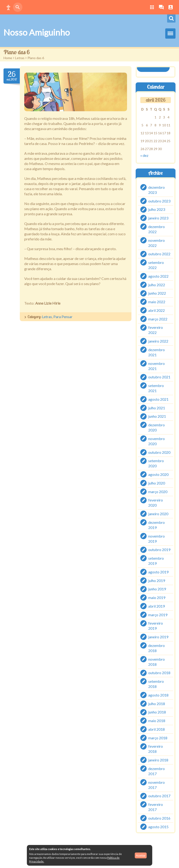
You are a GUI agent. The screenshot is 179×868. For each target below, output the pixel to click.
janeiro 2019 (158, 637)
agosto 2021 (158, 399)
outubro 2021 (159, 377)
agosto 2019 (158, 572)
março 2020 (158, 491)
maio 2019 (157, 597)
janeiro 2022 (158, 341)
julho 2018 (157, 703)
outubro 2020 (159, 452)
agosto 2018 (158, 695)
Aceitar (141, 855)
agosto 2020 (158, 474)
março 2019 (158, 614)
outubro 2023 (159, 201)
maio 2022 (157, 302)
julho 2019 (157, 580)
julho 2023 (157, 209)
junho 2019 (157, 589)
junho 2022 (157, 293)
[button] (8, 7)
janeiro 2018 (158, 760)
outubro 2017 (159, 796)
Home (8, 58)
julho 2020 (157, 483)
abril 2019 (157, 606)
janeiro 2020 (158, 514)
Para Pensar (63, 317)
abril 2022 (157, 310)
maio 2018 (157, 721)
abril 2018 (157, 729)
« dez (144, 155)
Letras (20, 58)
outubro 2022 (159, 254)
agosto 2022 (158, 276)
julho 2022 (157, 284)
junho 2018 (157, 712)
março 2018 (158, 738)
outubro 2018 (159, 673)
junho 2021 (157, 416)
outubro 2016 (159, 818)
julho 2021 (157, 408)
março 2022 (158, 319)
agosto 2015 (158, 826)
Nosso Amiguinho (37, 32)
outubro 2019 (159, 550)
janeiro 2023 (158, 218)
